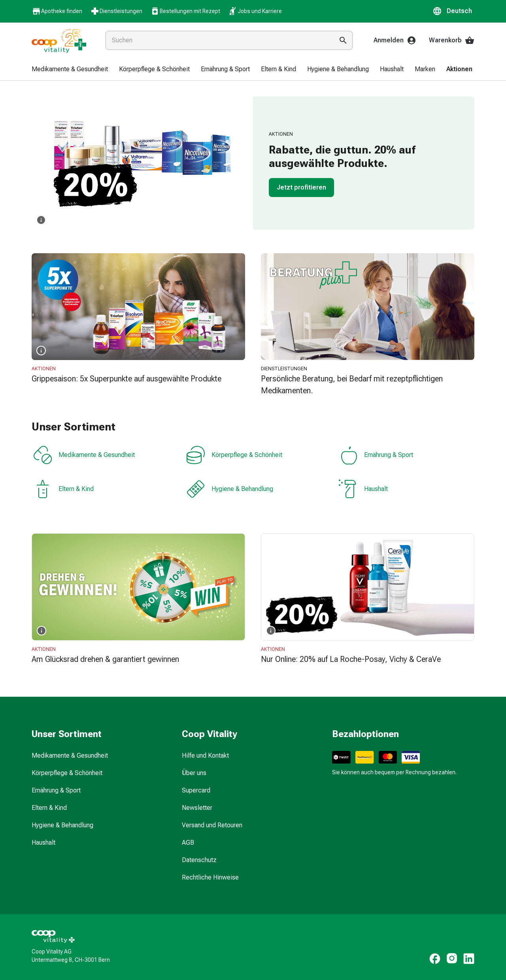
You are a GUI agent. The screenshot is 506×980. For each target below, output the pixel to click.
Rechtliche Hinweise (210, 877)
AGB (188, 843)
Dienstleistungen (116, 11)
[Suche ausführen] (343, 40)
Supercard (196, 790)
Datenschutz (199, 860)
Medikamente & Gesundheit (84, 455)
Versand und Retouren (212, 825)
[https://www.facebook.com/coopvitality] (435, 959)
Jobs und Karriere (255, 11)
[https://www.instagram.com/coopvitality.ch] (452, 959)
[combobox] (218, 40)
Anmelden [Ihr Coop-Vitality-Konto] (395, 40)
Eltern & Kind (63, 489)
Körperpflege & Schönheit (234, 455)
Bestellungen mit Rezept (185, 11)
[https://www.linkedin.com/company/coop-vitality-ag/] (469, 959)
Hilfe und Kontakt (205, 755)
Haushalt (363, 489)
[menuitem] (70, 70)
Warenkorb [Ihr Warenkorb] (452, 40)
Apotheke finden (57, 11)
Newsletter (197, 808)
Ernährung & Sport (376, 455)
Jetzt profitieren (301, 187)
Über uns (194, 773)
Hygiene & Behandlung (230, 489)
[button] (453, 11)
